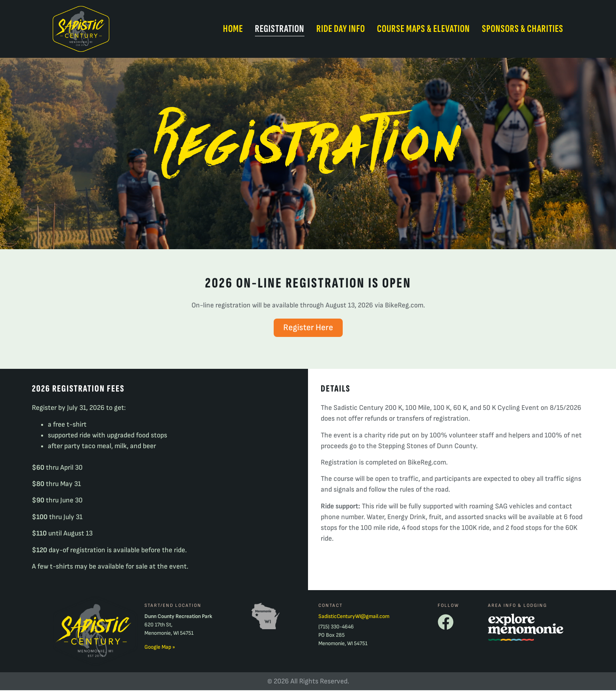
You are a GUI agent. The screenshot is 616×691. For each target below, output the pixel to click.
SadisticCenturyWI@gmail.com (354, 617)
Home (233, 29)
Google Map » (160, 648)
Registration (280, 29)
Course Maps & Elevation (423, 29)
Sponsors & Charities (523, 29)
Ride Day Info (341, 29)
